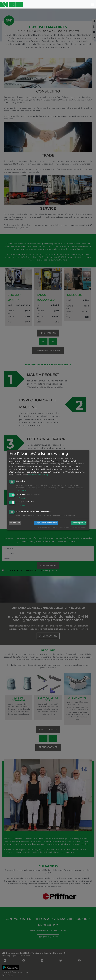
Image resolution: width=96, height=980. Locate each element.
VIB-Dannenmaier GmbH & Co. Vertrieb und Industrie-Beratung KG (62, 527)
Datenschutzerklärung (38, 475)
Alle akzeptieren (79, 523)
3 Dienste (21, 490)
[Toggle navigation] (92, 4)
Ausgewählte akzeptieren (46, 523)
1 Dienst (21, 498)
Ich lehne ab (15, 523)
